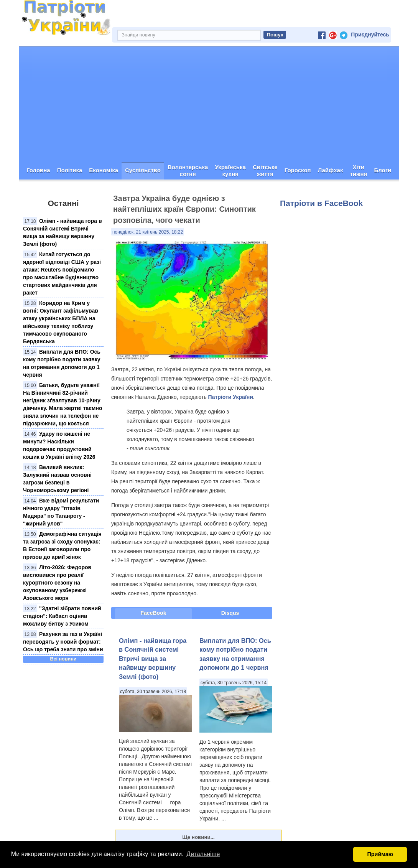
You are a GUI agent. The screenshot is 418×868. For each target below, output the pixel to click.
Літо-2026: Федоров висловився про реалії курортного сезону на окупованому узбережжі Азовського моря (57, 583)
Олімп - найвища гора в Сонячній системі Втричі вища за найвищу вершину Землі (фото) (153, 659)
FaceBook (154, 613)
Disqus (230, 613)
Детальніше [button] (203, 854)
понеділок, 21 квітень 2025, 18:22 (148, 232)
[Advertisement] (209, 104)
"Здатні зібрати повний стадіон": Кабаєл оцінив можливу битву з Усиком (62, 616)
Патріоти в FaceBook (321, 203)
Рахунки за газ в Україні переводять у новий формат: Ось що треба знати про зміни (63, 642)
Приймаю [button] (380, 854)
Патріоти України (231, 397)
